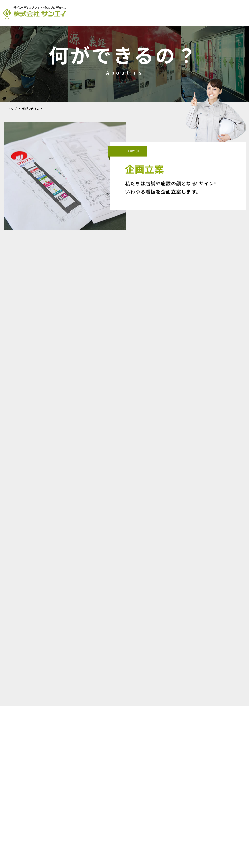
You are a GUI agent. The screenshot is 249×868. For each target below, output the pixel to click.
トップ (12, 109)
